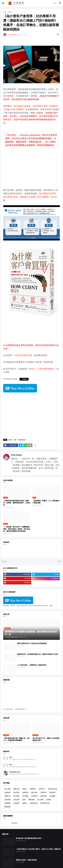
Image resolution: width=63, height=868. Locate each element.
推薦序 (10, 12)
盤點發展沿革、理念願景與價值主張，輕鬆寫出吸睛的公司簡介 (38, 654)
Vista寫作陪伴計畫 (23, 355)
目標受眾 (34, 796)
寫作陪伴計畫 (52, 789)
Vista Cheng (16, 455)
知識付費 (43, 796)
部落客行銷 (34, 803)
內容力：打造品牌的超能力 (42, 369)
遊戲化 (25, 803)
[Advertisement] (31, 170)
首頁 (5, 12)
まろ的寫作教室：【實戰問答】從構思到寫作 (32, 665)
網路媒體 (31, 800)
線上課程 (40, 800)
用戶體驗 (25, 796)
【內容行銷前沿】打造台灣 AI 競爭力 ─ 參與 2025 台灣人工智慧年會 (38, 849)
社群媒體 (52, 796)
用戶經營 (16, 796)
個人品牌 (7, 789)
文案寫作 (43, 792)
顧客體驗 (12, 135)
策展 (24, 800)
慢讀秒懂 (48, 362)
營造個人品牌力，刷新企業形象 (26, 860)
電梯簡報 (7, 807)
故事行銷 (25, 792)
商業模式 (33, 789)
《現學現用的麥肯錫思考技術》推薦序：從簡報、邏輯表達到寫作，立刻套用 (17, 503)
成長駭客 (7, 792)
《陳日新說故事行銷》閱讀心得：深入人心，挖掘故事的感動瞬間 (17, 739)
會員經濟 (52, 792)
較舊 (59, 561)
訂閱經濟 (16, 803)
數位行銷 (34, 792)
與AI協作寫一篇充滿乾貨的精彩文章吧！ (29, 838)
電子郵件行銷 (45, 803)
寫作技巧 (42, 789)
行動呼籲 (7, 803)
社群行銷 (16, 800)
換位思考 (16, 792)
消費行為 (7, 796)
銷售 (15, 440)
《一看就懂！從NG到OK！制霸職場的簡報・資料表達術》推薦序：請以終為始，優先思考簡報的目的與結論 (17, 529)
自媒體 (49, 800)
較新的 (5, 561)
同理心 (25, 789)
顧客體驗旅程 (22, 440)
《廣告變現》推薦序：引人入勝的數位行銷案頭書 (46, 502)
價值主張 (16, 789)
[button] (3, 3)
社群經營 (7, 800)
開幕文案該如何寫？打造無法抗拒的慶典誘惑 (32, 643)
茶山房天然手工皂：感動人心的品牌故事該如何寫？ (46, 739)
